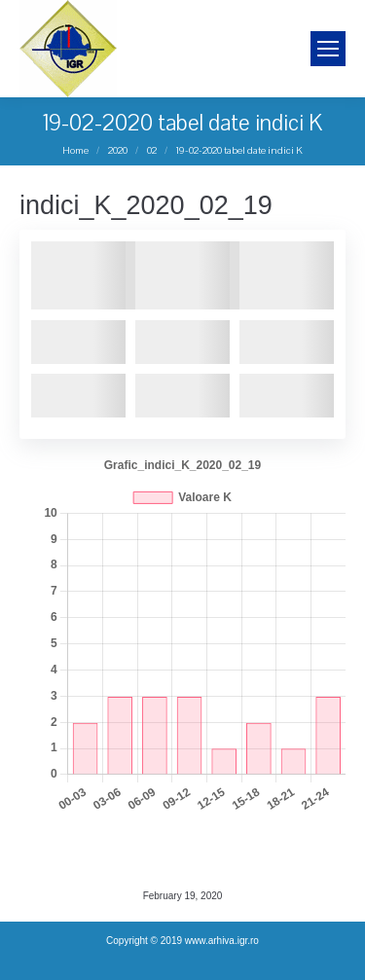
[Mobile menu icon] (328, 49)
